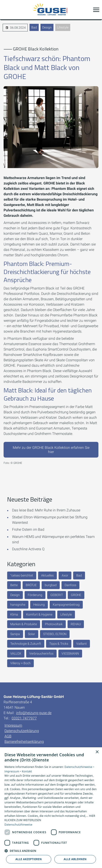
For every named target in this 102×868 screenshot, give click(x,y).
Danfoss (70, 585)
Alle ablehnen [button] (75, 859)
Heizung (39, 605)
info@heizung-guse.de (34, 713)
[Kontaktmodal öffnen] (6, 10)
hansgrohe (18, 605)
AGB (8, 736)
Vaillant (82, 644)
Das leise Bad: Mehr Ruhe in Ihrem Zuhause (46, 510)
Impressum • (13, 771)
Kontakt (27, 771)
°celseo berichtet (22, 575)
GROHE (76, 595)
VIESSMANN (70, 653)
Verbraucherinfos (41, 653)
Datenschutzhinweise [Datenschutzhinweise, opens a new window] (18, 825)
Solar (32, 634)
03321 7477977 (24, 718)
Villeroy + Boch (20, 663)
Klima (14, 614)
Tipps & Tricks (59, 644)
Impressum (13, 725)
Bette (14, 585)
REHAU (76, 624)
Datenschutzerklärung (22, 731)
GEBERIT (57, 595)
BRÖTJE (31, 585)
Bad (34, 27)
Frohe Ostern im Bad (28, 529)
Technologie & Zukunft (26, 644)
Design (47, 27)
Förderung (35, 595)
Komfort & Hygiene (39, 614)
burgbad (51, 585)
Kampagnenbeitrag (66, 605)
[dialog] (51, 808)
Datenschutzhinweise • (79, 767)
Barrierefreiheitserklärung (24, 742)
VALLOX (16, 653)
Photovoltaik (54, 624)
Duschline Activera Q (28, 549)
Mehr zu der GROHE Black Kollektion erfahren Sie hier (51, 450)
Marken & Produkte (24, 624)
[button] (96, 10)
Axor (65, 575)
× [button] (97, 752)
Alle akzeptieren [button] (29, 859)
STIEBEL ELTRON (55, 634)
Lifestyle (63, 27)
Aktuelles (47, 575)
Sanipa (15, 634)
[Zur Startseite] (51, 10)
